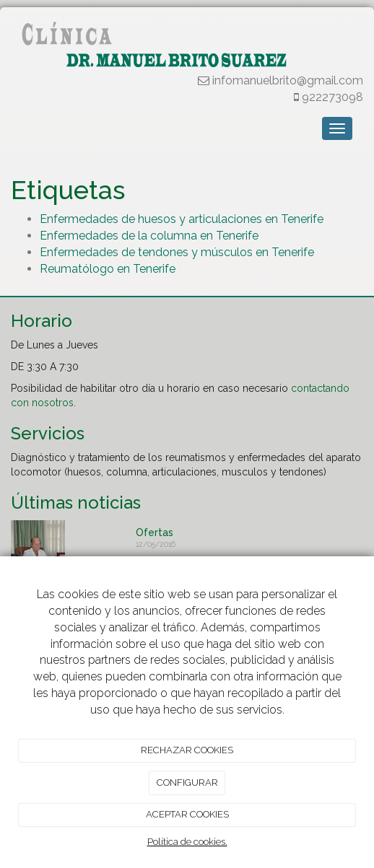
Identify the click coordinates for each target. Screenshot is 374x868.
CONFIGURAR (187, 782)
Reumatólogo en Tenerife (108, 269)
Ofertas (155, 532)
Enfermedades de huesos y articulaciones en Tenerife (182, 219)
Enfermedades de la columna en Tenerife (149, 236)
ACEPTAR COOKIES (187, 814)
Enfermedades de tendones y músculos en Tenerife (177, 252)
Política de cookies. (187, 842)
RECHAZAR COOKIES (187, 750)
